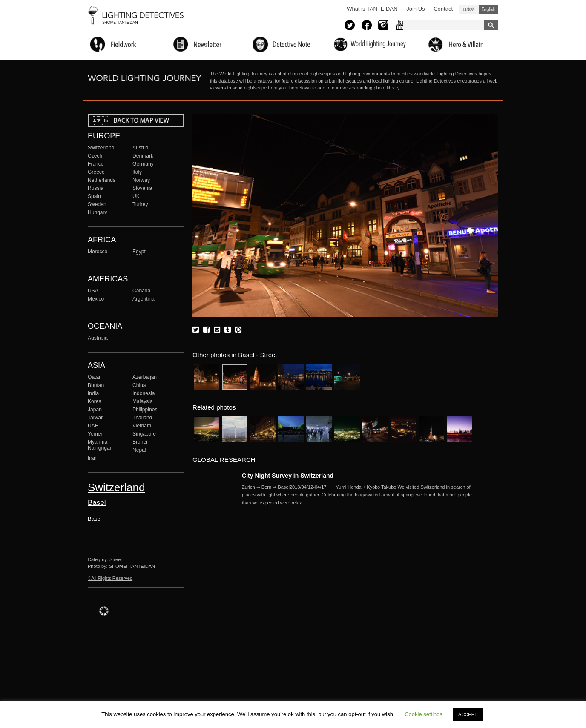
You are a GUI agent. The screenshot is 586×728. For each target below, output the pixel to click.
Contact (443, 9)
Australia (98, 338)
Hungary (98, 212)
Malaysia (143, 401)
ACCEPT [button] (468, 714)
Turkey (140, 204)
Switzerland (101, 148)
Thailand (142, 418)
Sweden (97, 204)
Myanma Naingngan (100, 445)
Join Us (415, 9)
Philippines (145, 410)
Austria (141, 148)
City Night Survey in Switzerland (288, 476)
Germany (143, 164)
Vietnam (142, 426)
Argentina (144, 299)
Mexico (96, 299)
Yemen (96, 434)
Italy (137, 172)
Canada (141, 291)
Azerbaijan (145, 377)
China (139, 385)
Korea (95, 401)
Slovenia (142, 188)
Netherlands (102, 180)
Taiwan (96, 418)
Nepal (139, 450)
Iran (92, 458)
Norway (141, 180)
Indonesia (144, 393)
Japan (95, 410)
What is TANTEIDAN (372, 9)
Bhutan (96, 385)
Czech (95, 156)
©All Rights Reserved (110, 578)
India (93, 393)
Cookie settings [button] (424, 714)
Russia (96, 188)
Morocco (98, 252)
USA (93, 291)
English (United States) (488, 9)
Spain (94, 196)
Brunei (140, 442)
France (96, 164)
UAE (93, 426)
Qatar (94, 377)
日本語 (469, 9)
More (357, 495)
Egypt (139, 252)
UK (136, 196)
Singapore (144, 434)
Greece (96, 172)
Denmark (143, 156)
